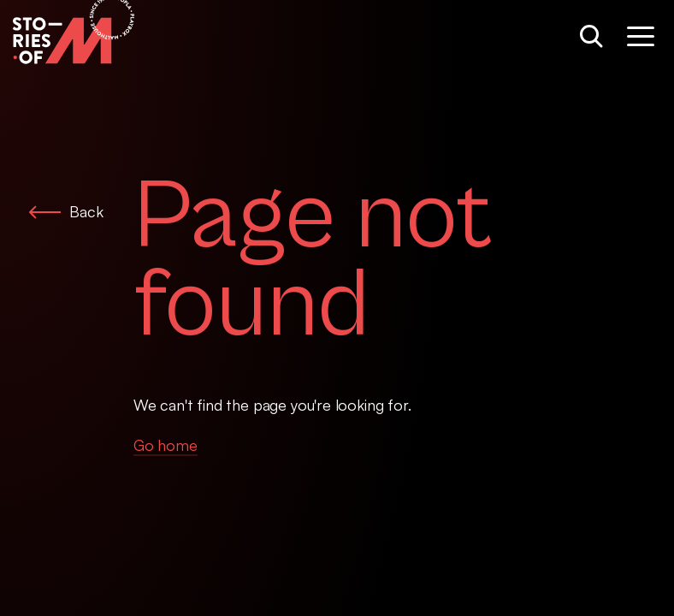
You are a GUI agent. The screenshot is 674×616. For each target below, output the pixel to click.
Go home (166, 445)
